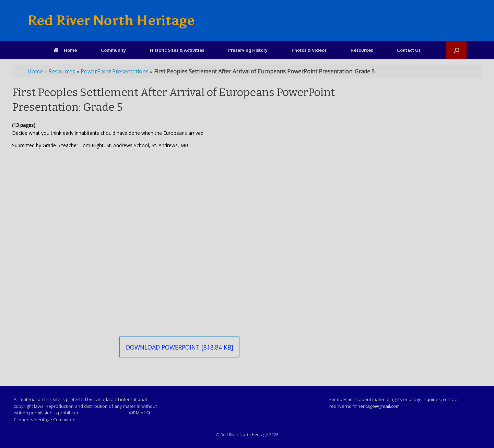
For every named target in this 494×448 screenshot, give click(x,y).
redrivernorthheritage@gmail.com (364, 406)
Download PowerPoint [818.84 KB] (180, 347)
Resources (362, 50)
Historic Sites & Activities (177, 50)
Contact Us (409, 50)
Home (65, 50)
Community (113, 50)
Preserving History (248, 50)
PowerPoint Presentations (115, 71)
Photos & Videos (309, 50)
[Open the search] (456, 50)
